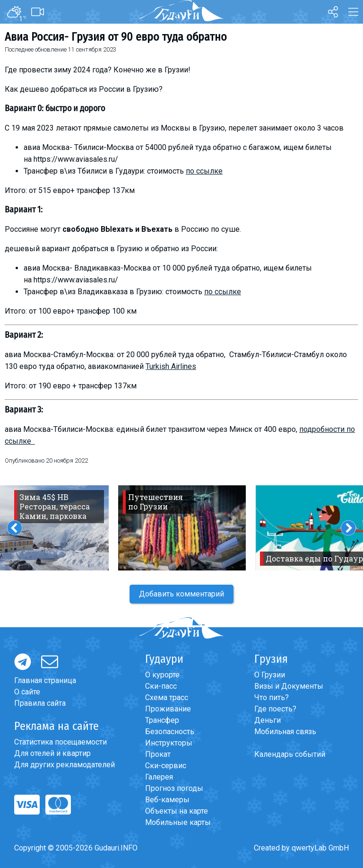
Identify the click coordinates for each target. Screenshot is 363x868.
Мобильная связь (285, 732)
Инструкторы (169, 743)
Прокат (158, 754)
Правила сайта (40, 703)
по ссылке (204, 171)
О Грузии (270, 675)
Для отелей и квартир (52, 753)
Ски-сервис (166, 766)
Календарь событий (290, 754)
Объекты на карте (177, 811)
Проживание (168, 709)
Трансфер (162, 720)
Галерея (159, 777)
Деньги (268, 720)
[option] (182, 528)
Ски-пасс (161, 686)
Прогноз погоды (174, 788)
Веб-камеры (167, 800)
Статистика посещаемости (60, 742)
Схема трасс (167, 697)
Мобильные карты (178, 822)
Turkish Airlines (171, 366)
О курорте (162, 675)
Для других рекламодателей (65, 765)
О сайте (27, 692)
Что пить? (272, 697)
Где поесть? (275, 709)
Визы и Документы (289, 686)
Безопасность (170, 732)
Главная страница (45, 680)
